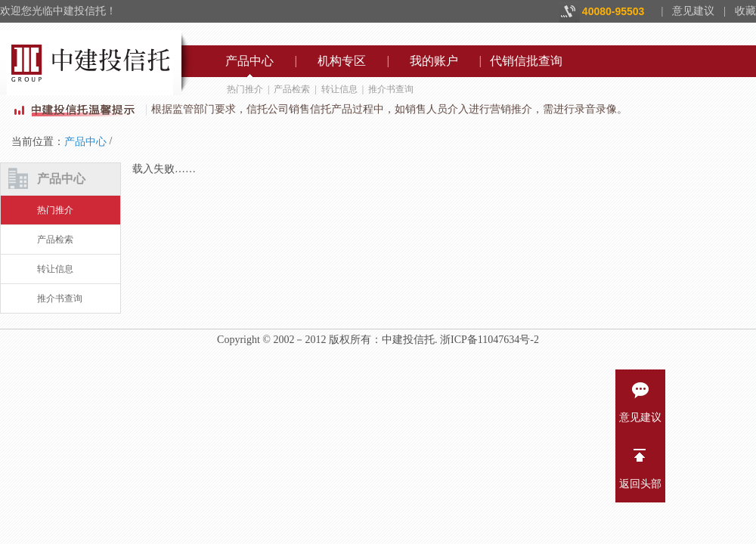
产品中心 (249, 61)
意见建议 (693, 11)
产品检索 (292, 89)
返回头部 (640, 465)
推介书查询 (391, 89)
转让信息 (339, 89)
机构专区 (342, 61)
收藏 (745, 11)
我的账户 (434, 61)
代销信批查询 (526, 61)
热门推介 (245, 89)
